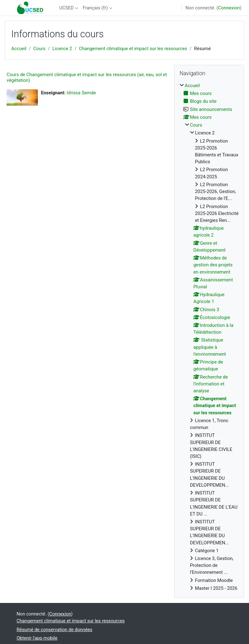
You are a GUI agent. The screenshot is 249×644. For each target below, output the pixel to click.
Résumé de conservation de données (54, 630)
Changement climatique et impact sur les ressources (133, 49)
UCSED (66, 8)
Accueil (19, 49)
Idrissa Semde (81, 93)
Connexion (229, 8)
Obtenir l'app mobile (37, 638)
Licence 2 (62, 49)
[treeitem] (209, 337)
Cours (39, 49)
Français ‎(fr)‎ (95, 8)
